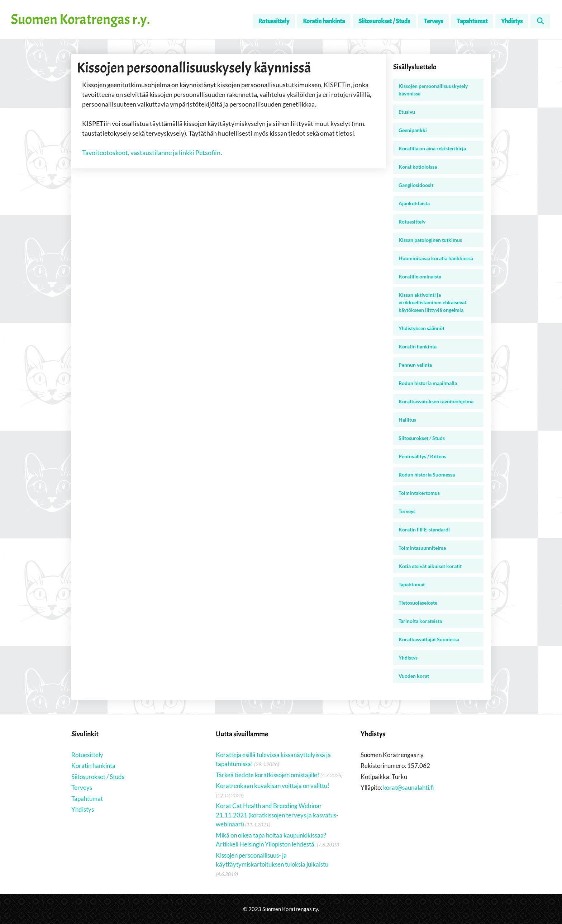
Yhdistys (512, 21)
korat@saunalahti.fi (409, 787)
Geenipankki (413, 130)
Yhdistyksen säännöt (421, 328)
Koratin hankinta (324, 21)
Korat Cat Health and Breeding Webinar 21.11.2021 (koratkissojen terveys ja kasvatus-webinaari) (277, 815)
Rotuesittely (274, 21)
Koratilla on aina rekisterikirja (432, 148)
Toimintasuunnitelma (422, 548)
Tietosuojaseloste (418, 603)
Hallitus (407, 420)
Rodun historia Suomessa (427, 475)
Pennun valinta (415, 365)
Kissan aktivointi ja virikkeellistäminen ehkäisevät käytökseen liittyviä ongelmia (432, 302)
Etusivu (407, 112)
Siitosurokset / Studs (384, 21)
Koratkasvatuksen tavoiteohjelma (436, 401)
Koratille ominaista (420, 276)
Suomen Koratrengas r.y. (80, 19)
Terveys (433, 21)
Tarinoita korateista (420, 621)
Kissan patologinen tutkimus (430, 240)
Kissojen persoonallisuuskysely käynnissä (433, 90)
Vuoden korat (414, 676)
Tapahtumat (472, 21)
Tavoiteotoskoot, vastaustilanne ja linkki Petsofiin (151, 153)
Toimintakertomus (419, 493)
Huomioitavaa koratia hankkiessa (436, 258)
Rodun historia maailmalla (428, 383)
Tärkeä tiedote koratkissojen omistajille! (268, 775)
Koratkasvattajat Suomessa (429, 639)
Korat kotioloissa (418, 167)
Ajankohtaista (414, 203)
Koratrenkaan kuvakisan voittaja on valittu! (273, 786)
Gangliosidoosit (416, 185)
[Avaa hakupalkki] (540, 21)
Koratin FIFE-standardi (424, 529)
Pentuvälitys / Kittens (422, 456)
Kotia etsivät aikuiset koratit (430, 566)
